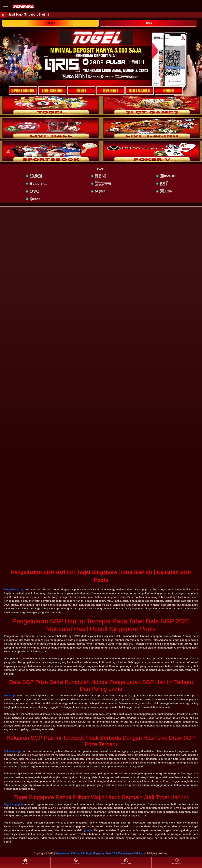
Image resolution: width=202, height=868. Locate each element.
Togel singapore (14, 804)
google (88, 830)
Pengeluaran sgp (14, 589)
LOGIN (148, 23)
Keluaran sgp (12, 751)
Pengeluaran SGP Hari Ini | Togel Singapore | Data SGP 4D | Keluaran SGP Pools (101, 853)
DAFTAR (50, 23)
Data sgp (9, 695)
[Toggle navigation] (6, 6)
